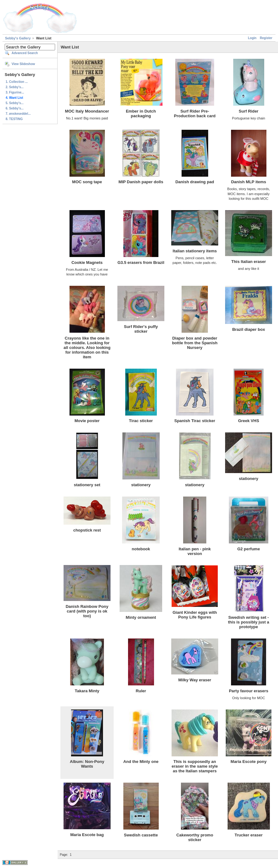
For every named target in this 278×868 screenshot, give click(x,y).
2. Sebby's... (15, 87)
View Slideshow (23, 64)
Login (252, 38)
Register (266, 38)
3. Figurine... (15, 92)
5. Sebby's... (15, 103)
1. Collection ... (17, 82)
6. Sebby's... (15, 108)
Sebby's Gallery (18, 38)
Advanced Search (25, 53)
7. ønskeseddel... (18, 114)
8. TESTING (14, 119)
